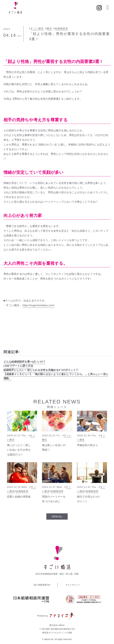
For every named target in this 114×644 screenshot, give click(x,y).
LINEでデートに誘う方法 (18, 366)
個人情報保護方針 (42, 585)
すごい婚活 (37, 28)
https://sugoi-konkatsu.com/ (39, 305)
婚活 (49, 28)
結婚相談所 (61, 28)
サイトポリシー (73, 585)
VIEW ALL (57, 516)
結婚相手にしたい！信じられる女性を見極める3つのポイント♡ (41, 370)
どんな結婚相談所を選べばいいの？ (24, 362)
